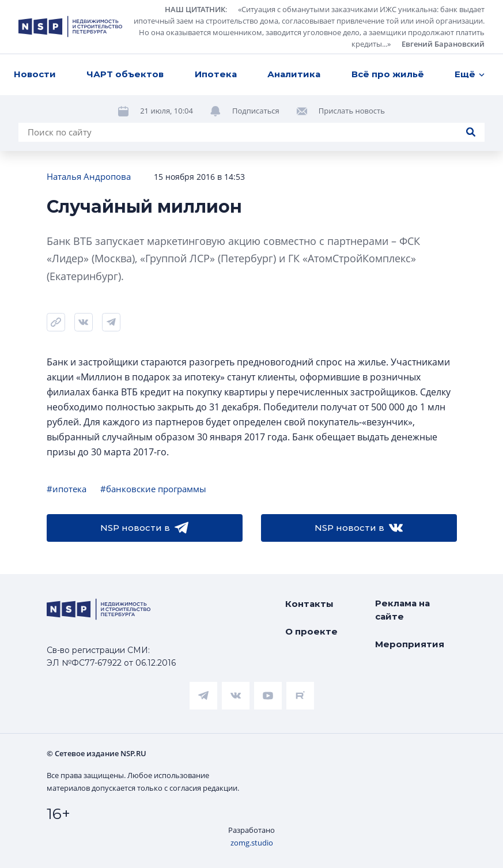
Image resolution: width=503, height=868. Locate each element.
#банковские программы (153, 489)
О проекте (311, 631)
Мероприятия (410, 644)
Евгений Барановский (443, 44)
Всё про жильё (388, 74)
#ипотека (67, 489)
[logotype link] (70, 27)
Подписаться (256, 111)
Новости (35, 74)
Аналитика (294, 74)
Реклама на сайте (402, 610)
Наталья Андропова (89, 176)
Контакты (309, 604)
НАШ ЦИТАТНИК (195, 9)
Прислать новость (352, 111)
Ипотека (216, 74)
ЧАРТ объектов (125, 74)
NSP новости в (144, 528)
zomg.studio (252, 843)
